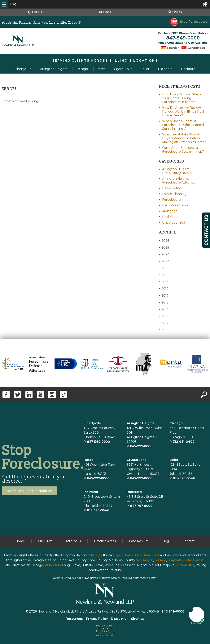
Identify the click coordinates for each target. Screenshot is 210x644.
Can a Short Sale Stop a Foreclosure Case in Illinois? (183, 150)
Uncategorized (174, 223)
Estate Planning (174, 194)
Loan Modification (176, 205)
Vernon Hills (185, 565)
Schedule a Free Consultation (30, 491)
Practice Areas (105, 541)
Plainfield (151, 555)
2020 (164, 282)
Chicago (176, 423)
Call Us (35, 12)
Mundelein (53, 565)
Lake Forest (194, 560)
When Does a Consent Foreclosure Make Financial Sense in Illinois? (183, 125)
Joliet (174, 460)
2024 (164, 254)
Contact (189, 541)
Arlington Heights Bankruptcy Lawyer (177, 171)
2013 (164, 316)
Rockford (134, 492)
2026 (164, 241)
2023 (164, 261)
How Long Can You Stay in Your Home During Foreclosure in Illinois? (182, 98)
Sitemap (138, 619)
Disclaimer (119, 619)
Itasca (89, 460)
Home (20, 541)
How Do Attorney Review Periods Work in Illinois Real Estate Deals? (183, 111)
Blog (165, 541)
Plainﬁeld (91, 492)
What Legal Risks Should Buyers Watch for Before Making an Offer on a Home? (184, 138)
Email (105, 12)
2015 (164, 302)
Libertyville (92, 423)
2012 (164, 323)
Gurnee (160, 560)
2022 (164, 268)
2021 (164, 275)
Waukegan (145, 560)
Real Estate (171, 217)
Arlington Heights (141, 423)
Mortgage (170, 211)
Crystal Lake (137, 460)
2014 (164, 309)
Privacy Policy (97, 619)
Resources (74, 619)
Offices (175, 12)
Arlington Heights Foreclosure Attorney (179, 181)
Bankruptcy (171, 188)
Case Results (139, 541)
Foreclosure (171, 200)
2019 (164, 289)
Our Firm (45, 541)
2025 (164, 248)
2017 (164, 296)
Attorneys (73, 541)
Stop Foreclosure (189, 22)
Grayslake (175, 560)
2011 (163, 330)
